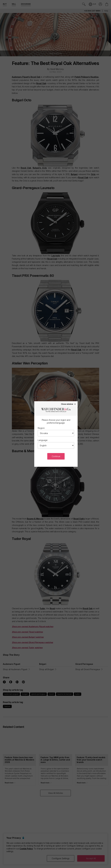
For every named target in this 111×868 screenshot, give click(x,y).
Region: (41, 428)
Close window (69, 404)
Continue (56, 456)
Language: (43, 440)
